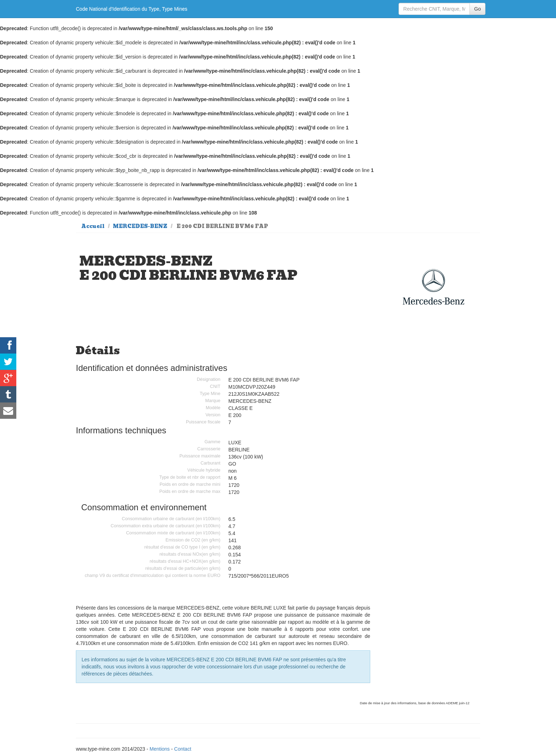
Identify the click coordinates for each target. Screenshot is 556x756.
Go (477, 9)
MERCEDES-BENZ (140, 226)
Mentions (160, 749)
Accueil (93, 226)
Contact (183, 749)
